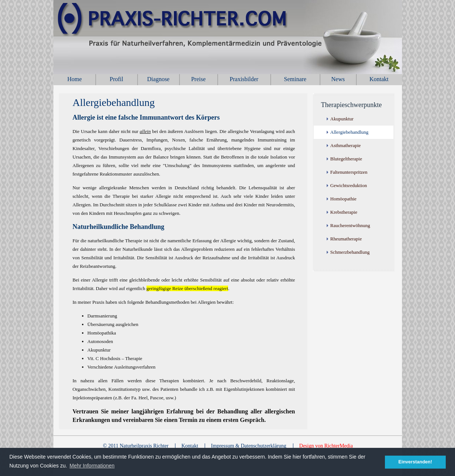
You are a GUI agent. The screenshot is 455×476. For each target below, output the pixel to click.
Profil (116, 79)
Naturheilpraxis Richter (235, 37)
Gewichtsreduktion (349, 185)
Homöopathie (344, 199)
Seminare (295, 79)
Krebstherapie (344, 212)
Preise (198, 79)
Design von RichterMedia (326, 446)
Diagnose (158, 79)
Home (74, 79)
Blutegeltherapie (346, 159)
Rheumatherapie (346, 239)
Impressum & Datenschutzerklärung (249, 446)
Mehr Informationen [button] (92, 466)
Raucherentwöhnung (350, 225)
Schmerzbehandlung (350, 252)
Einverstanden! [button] (415, 462)
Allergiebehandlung (350, 132)
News (338, 79)
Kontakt (379, 79)
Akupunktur (342, 119)
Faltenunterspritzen (349, 172)
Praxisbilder (244, 79)
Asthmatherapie (346, 145)
